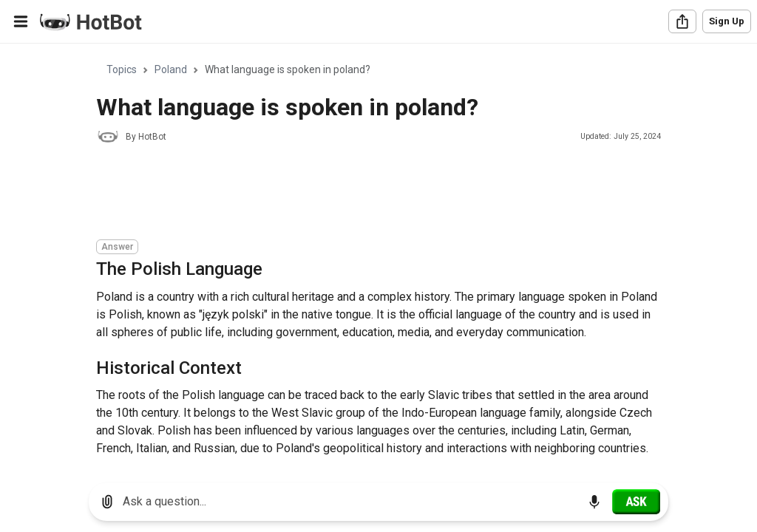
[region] (378, 258)
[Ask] (636, 502)
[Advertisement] (365, 194)
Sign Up (727, 21)
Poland (171, 69)
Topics (122, 69)
